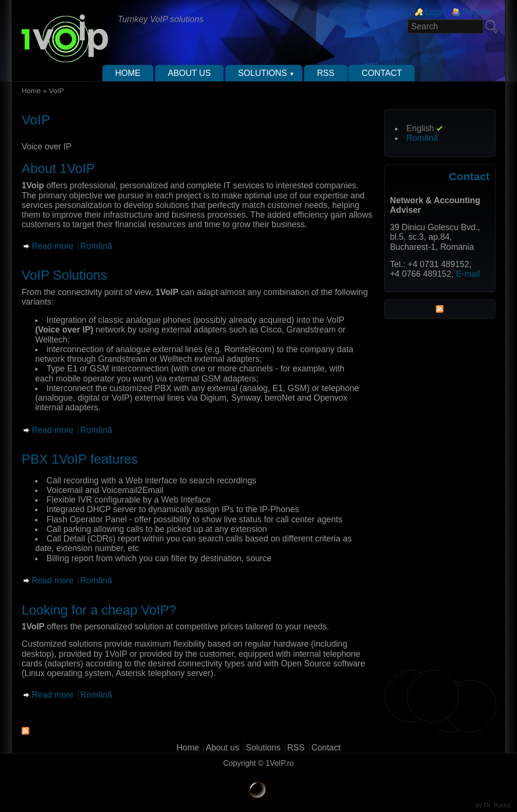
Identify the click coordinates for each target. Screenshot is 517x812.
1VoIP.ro (280, 763)
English (420, 128)
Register (478, 12)
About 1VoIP (58, 168)
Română (96, 246)
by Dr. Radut (493, 805)
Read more (53, 246)
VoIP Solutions (64, 275)
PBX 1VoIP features (80, 459)
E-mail (468, 274)
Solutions (263, 73)
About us (189, 73)
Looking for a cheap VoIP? (99, 610)
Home (128, 73)
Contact (382, 73)
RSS (326, 73)
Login (435, 12)
